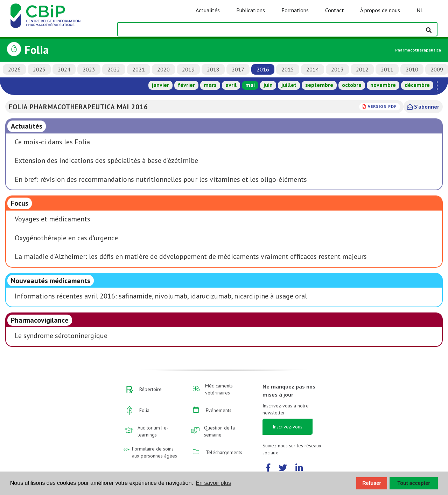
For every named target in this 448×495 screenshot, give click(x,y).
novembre (383, 85)
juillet (289, 85)
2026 (14, 69)
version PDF (382, 106)
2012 (362, 69)
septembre (319, 85)
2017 (238, 69)
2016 (263, 69)
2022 (114, 69)
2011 (387, 69)
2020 (163, 69)
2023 (89, 69)
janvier (160, 85)
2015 (288, 69)
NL (420, 10)
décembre (417, 85)
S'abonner (423, 106)
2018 (213, 69)
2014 (313, 69)
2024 (64, 69)
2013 (337, 69)
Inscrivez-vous (288, 427)
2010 (412, 69)
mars (210, 85)
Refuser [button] (372, 483)
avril (231, 85)
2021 (139, 69)
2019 (188, 69)
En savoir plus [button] (213, 483)
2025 (39, 69)
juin (268, 85)
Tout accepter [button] (414, 483)
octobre (352, 85)
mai (250, 85)
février (186, 85)
